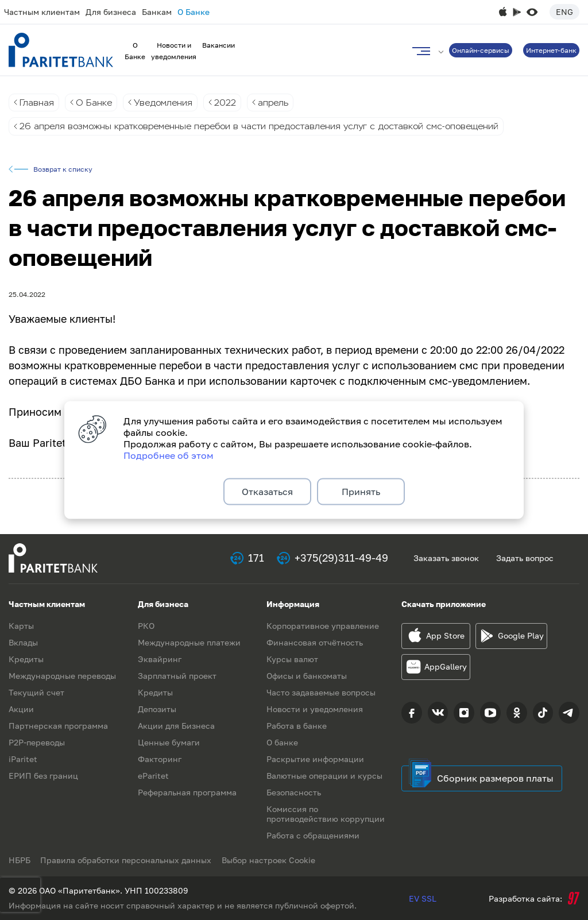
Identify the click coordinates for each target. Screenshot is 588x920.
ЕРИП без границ (43, 776)
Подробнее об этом (169, 454)
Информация (293, 604)
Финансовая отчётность (315, 642)
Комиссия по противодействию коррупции (326, 814)
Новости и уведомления (315, 709)
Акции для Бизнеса (176, 726)
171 (256, 558)
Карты (21, 626)
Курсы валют (292, 659)
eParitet (153, 776)
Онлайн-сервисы (481, 50)
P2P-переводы (37, 742)
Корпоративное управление (323, 626)
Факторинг (160, 759)
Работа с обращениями (313, 835)
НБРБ (20, 860)
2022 (231, 103)
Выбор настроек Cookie (271, 860)
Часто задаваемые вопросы (321, 692)
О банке (282, 742)
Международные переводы (62, 676)
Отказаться (267, 492)
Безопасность (294, 792)
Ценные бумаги (169, 742)
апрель (280, 103)
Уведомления (166, 103)
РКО (146, 626)
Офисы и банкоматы (307, 676)
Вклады (23, 642)
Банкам (157, 12)
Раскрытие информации (315, 759)
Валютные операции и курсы (324, 776)
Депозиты (157, 709)
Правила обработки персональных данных (127, 860)
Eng (564, 12)
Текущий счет (36, 692)
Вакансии (218, 45)
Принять (361, 492)
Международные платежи (189, 642)
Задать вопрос (525, 558)
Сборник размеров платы (495, 778)
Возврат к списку (63, 170)
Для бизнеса (111, 12)
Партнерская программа (58, 726)
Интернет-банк (551, 50)
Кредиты (26, 659)
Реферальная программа (187, 792)
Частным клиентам (42, 12)
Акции (21, 709)
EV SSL (423, 898)
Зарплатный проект (177, 676)
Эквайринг (160, 659)
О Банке (194, 12)
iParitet (23, 759)
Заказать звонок (446, 558)
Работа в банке (297, 726)
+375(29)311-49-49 (341, 558)
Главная (37, 103)
